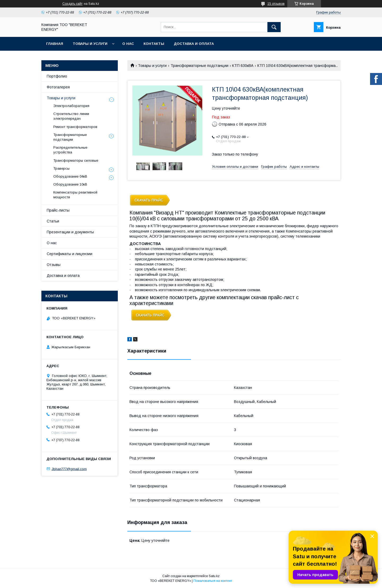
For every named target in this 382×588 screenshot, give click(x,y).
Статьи (53, 221)
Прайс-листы (58, 210)
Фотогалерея (58, 87)
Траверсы (61, 168)
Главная (55, 44)
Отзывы (54, 265)
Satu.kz (214, 576)
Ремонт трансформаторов (75, 127)
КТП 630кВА (243, 66)
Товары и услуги (90, 44)
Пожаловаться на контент (213, 581)
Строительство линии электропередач (71, 116)
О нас (128, 44)
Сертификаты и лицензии (70, 254)
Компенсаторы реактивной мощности (75, 195)
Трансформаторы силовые (76, 160)
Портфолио (57, 76)
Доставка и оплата (194, 44)
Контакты (154, 44)
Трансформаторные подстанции (199, 66)
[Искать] (274, 27)
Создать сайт (72, 4)
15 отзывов (276, 4)
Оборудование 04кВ (70, 176)
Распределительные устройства (70, 150)
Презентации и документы (70, 232)
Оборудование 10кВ (70, 184)
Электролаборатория (71, 106)
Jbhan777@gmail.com (69, 469)
